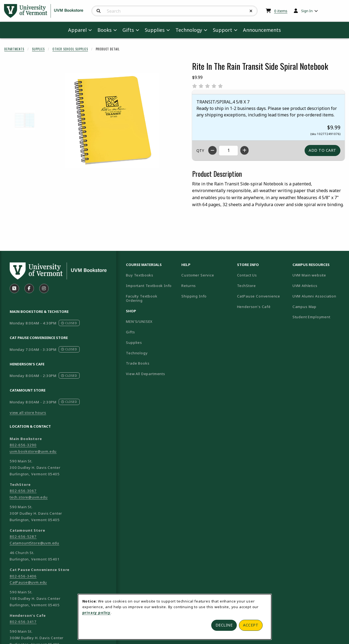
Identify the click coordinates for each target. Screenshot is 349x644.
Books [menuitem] (105, 30)
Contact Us (247, 275)
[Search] (99, 11)
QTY (200, 150)
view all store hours (28, 413)
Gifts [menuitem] (128, 30)
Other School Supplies (70, 49)
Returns (189, 286)
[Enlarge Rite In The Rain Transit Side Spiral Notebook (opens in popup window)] (112, 120)
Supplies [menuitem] (155, 30)
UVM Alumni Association (318, 296)
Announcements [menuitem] (262, 30)
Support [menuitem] (223, 30)
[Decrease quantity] (212, 150)
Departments (14, 49)
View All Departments (146, 374)
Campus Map (318, 307)
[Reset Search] (251, 11)
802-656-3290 (23, 445)
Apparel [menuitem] (77, 30)
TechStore (246, 286)
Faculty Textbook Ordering (142, 298)
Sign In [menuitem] (307, 11)
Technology (137, 353)
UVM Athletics (318, 285)
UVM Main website (318, 275)
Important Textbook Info (149, 286)
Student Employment (318, 317)
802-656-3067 (23, 491)
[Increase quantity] (244, 150)
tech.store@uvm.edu (29, 497)
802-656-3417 (23, 622)
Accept (251, 625)
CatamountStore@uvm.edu (34, 543)
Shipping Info (194, 296)
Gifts (130, 332)
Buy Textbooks (140, 275)
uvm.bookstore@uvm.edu (33, 451)
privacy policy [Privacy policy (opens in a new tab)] (97, 612)
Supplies (38, 49)
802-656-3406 (23, 576)
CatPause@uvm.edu (28, 582)
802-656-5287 (23, 536)
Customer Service (198, 275)
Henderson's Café (254, 307)
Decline (224, 625)
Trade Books (138, 363)
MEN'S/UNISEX (139, 321)
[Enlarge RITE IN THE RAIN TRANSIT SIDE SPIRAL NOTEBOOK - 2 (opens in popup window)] (25, 120)
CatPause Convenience (259, 296)
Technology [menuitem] (189, 30)
